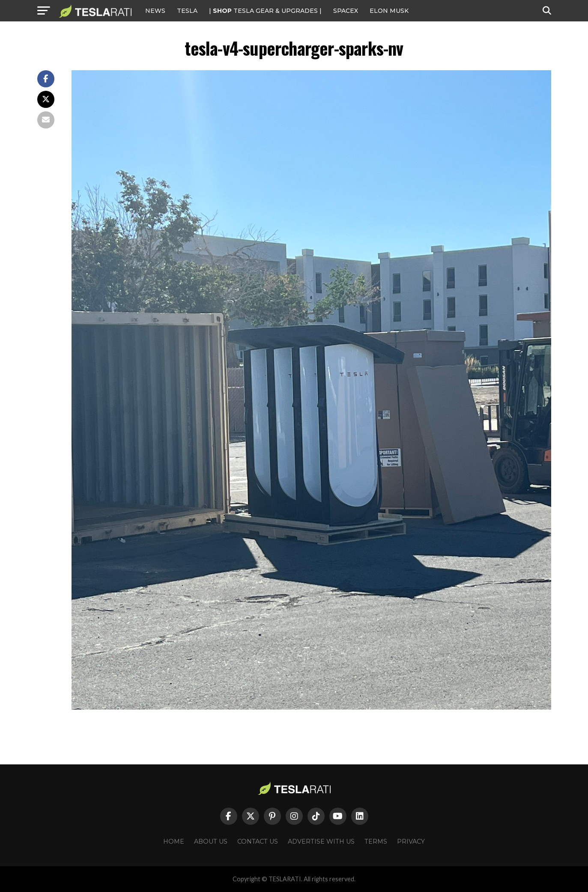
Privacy (411, 841)
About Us (211, 841)
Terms (376, 841)
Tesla (187, 11)
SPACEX (346, 11)
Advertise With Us (321, 841)
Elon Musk (389, 11)
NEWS (155, 11)
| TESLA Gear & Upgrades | (265, 11)
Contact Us (258, 841)
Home (174, 841)
